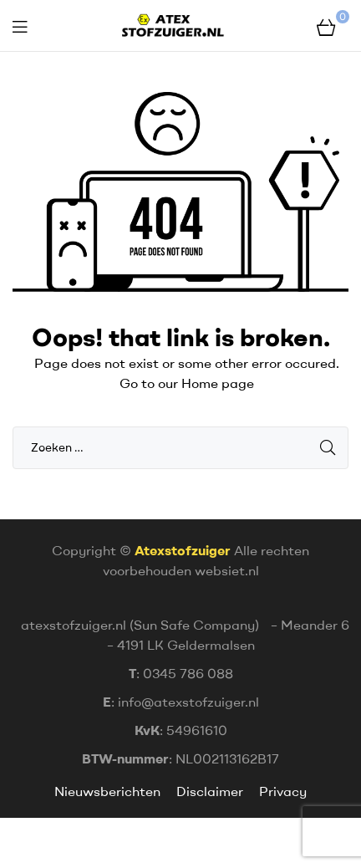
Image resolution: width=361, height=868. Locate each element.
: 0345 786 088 (181, 673)
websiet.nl (227, 570)
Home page (218, 383)
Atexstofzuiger (183, 550)
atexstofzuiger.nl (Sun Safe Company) (140, 625)
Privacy (283, 791)
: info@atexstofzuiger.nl (181, 702)
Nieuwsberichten (109, 791)
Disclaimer (210, 791)
